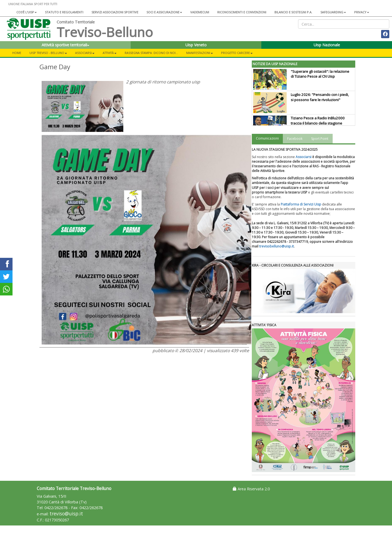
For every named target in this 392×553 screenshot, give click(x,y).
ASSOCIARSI (85, 53)
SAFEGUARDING (333, 12)
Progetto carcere (237, 53)
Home (17, 53)
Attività (110, 53)
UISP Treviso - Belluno (48, 53)
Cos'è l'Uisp (27, 12)
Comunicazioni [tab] (267, 138)
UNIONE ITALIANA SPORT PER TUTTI (33, 4)
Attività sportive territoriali (65, 45)
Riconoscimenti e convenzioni (242, 12)
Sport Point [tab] (320, 139)
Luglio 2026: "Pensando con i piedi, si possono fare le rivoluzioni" (320, 97)
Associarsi (304, 157)
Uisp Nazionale (327, 45)
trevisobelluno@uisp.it (276, 246)
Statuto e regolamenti (64, 12)
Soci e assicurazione (164, 12)
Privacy (362, 12)
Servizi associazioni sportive (115, 12)
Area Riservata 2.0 (251, 489)
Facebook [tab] (295, 139)
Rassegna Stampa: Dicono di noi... (151, 53)
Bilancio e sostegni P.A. (293, 12)
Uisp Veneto (196, 45)
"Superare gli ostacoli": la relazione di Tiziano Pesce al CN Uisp (320, 74)
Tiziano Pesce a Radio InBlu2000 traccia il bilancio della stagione (318, 121)
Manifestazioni (200, 53)
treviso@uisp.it (66, 514)
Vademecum (200, 12)
